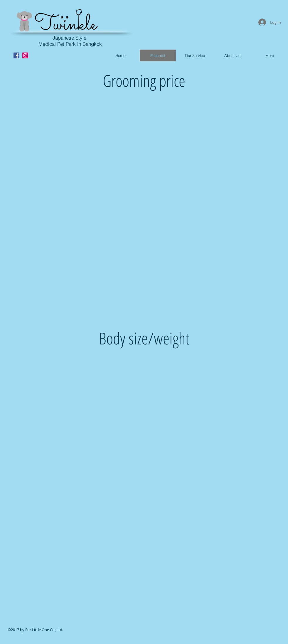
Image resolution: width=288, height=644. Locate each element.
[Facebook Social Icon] (16, 55)
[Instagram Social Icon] (25, 55)
